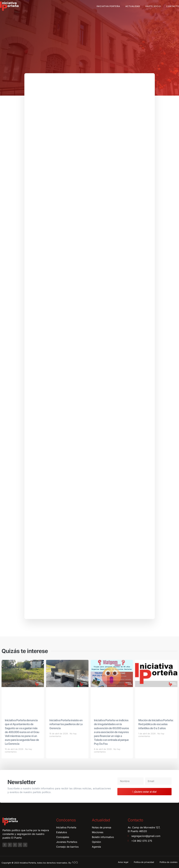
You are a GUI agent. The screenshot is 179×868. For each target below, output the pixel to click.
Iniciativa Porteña (108, 6)
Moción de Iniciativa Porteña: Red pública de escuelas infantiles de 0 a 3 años (156, 724)
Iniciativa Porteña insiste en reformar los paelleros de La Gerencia (66, 724)
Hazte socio (153, 6)
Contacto (173, 6)
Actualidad (133, 6)
